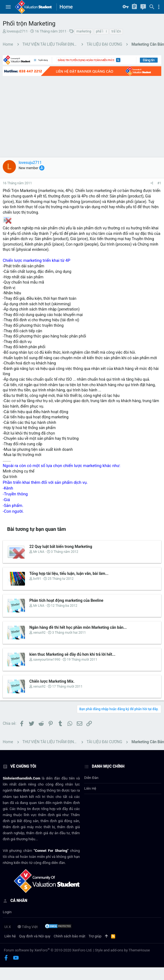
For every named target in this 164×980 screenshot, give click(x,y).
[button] (8, 7)
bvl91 (37, 579)
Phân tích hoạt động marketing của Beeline (66, 600)
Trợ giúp (95, 936)
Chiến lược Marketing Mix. (52, 681)
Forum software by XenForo (48, 950)
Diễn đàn (91, 778)
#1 (159, 183)
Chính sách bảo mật (70, 936)
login (7, 912)
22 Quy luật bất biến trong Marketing (61, 547)
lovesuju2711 (17, 31)
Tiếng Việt (28, 927)
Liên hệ (90, 788)
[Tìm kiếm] (152, 7)
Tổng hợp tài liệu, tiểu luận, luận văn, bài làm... (69, 573)
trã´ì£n (116, 31)
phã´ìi (101, 31)
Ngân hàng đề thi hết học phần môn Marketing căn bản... (78, 627)
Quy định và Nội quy (35, 936)
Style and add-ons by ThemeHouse (122, 950)
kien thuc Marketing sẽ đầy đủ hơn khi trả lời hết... (72, 654)
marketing (84, 31)
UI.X (8, 927)
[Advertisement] (75, 116)
